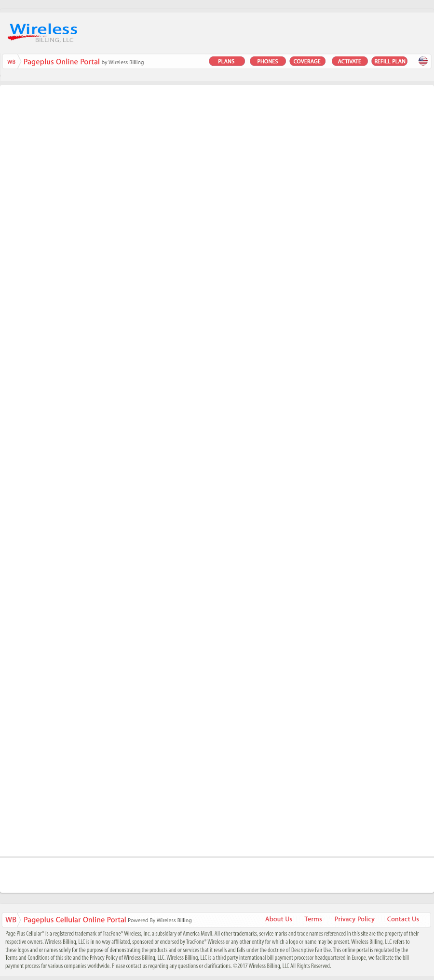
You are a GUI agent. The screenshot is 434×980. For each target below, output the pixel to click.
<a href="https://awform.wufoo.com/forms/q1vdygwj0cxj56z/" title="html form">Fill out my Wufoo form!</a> (217, 470)
